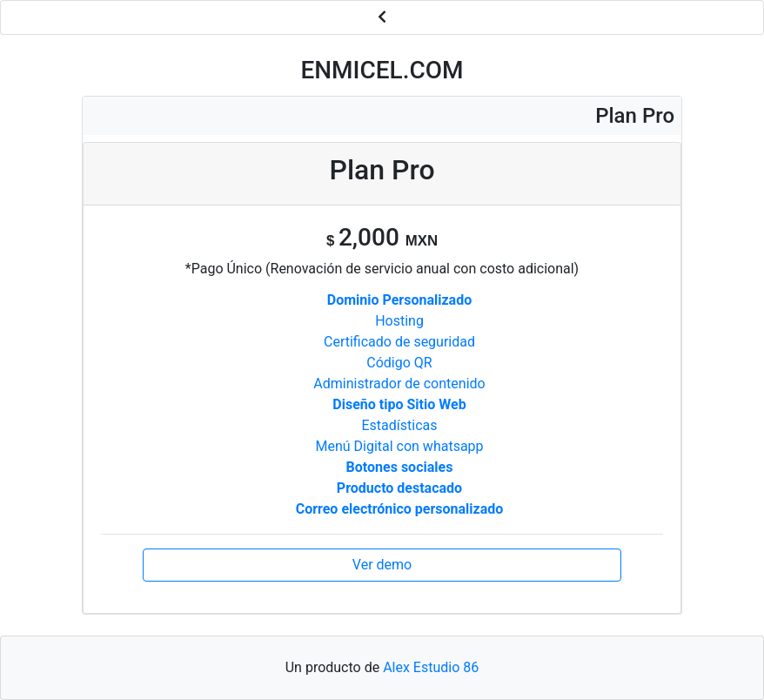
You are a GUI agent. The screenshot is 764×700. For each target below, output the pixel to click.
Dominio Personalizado (399, 300)
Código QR (399, 363)
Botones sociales (400, 467)
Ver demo (382, 565)
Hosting (399, 321)
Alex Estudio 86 (431, 667)
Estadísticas (400, 425)
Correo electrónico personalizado (400, 509)
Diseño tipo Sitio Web (399, 404)
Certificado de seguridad (399, 342)
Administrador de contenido (399, 384)
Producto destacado (399, 488)
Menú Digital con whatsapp (399, 446)
